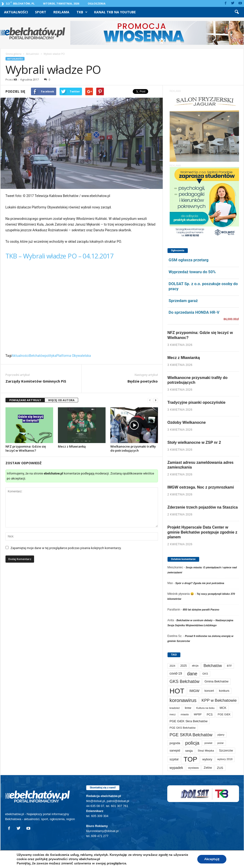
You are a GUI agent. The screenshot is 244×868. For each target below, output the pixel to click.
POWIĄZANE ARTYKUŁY (25, 400)
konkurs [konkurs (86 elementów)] (224, 691)
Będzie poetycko (143, 381)
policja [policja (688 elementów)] (192, 743)
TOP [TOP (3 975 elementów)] (190, 759)
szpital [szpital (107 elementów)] (174, 759)
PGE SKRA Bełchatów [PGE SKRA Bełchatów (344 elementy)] (191, 735)
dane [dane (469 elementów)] (192, 674)
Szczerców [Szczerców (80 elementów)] (226, 751)
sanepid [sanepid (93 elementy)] (175, 751)
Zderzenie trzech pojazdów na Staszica (203, 507)
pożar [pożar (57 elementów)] (221, 743)
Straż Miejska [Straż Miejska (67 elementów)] (206, 751)
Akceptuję (211, 859)
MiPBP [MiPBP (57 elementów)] (198, 714)
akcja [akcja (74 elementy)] (195, 666)
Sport (41, 12)
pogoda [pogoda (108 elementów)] (175, 743)
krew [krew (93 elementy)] (188, 708)
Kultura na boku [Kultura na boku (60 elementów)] (206, 708)
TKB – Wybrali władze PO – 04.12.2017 (60, 256)
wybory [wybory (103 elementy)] (207, 759)
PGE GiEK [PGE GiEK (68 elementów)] (224, 714)
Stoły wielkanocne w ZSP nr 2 (194, 442)
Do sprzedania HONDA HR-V (194, 312)
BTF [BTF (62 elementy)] (229, 666)
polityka (51, 356)
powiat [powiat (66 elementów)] (208, 743)
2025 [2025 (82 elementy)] (184, 666)
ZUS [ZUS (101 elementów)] (220, 768)
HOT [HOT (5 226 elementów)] (177, 691)
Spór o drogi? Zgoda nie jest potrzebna (200, 583)
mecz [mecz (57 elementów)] (173, 714)
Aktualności (16, 12)
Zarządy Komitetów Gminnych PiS (36, 381)
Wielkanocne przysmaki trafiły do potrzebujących (133, 448)
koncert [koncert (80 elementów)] (209, 691)
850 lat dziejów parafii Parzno (201, 610)
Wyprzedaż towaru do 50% (192, 272)
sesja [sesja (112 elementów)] (189, 751)
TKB (82, 12)
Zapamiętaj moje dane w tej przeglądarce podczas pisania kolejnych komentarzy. (66, 548)
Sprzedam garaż (183, 301)
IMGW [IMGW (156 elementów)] (194, 691)
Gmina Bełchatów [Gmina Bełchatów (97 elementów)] (216, 681)
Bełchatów (37, 356)
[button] (237, 12)
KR (15, 79)
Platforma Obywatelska (74, 356)
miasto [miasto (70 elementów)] (185, 714)
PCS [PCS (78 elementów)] (210, 715)
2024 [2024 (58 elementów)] (173, 666)
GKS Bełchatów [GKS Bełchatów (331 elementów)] (185, 681)
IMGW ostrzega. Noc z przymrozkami (201, 487)
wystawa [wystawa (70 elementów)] (193, 768)
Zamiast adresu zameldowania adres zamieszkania (201, 465)
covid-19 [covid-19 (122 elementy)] (176, 674)
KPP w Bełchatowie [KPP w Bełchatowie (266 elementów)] (219, 700)
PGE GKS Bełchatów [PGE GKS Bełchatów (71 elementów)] (183, 728)
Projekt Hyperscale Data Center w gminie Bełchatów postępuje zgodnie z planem (202, 532)
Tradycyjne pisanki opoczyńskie (197, 402)
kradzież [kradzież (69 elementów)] (175, 708)
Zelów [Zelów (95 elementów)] (208, 768)
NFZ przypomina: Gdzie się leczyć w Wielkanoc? (26, 448)
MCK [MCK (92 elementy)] (223, 708)
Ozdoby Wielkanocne (187, 422)
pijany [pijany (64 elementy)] (221, 735)
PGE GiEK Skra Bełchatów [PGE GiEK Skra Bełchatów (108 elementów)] (189, 721)
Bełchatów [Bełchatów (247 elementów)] (213, 666)
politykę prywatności (51, 859)
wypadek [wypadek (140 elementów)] (176, 768)
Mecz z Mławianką (72, 446)
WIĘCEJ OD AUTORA (61, 400)
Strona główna (13, 54)
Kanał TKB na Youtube (115, 12)
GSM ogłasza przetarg (189, 260)
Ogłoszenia (97, 3)
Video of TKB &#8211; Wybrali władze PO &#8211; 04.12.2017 (82, 308)
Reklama (61, 12)
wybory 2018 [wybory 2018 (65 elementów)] (225, 759)
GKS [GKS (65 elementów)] (205, 674)
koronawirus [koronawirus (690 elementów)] (183, 700)
